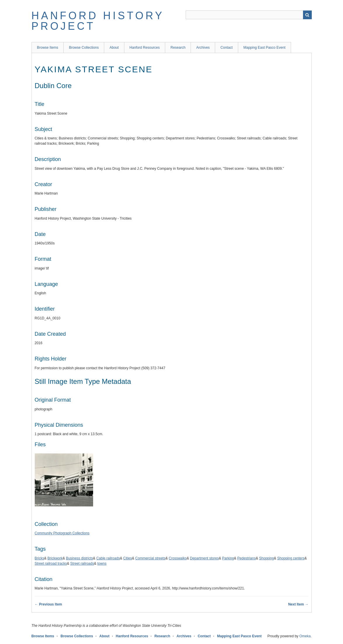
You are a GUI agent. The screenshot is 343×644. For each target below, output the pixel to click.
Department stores (204, 558)
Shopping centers (291, 558)
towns (102, 563)
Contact (226, 48)
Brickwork (55, 558)
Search (307, 15)
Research (178, 48)
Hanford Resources (145, 48)
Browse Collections (84, 48)
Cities (128, 558)
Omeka (305, 636)
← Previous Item (48, 604)
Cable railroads (108, 558)
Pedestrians (247, 558)
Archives (203, 48)
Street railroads (82, 563)
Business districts (80, 558)
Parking (228, 558)
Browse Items (48, 48)
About (114, 48)
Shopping (267, 558)
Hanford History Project (98, 21)
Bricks (40, 558)
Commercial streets (150, 558)
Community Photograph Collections (62, 533)
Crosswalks (178, 558)
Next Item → (298, 604)
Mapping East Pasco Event (264, 48)
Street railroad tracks (51, 563)
